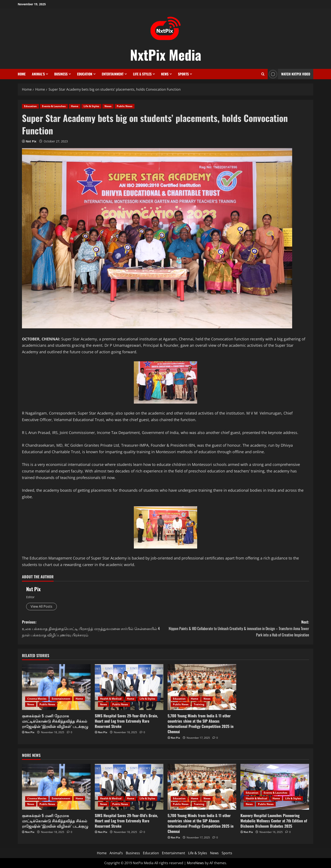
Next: (237, 629)
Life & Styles (142, 74)
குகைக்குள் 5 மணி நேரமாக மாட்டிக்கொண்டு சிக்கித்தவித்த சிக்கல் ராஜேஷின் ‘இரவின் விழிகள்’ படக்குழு (55, 721)
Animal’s (38, 74)
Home (22, 74)
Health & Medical (111, 699)
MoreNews (195, 863)
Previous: (94, 629)
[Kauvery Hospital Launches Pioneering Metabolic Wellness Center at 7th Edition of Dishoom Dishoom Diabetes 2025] (275, 787)
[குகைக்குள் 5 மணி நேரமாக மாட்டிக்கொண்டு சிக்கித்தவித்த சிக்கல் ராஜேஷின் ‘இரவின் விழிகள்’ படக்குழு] (56, 687)
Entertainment (113, 74)
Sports (183, 74)
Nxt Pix (31, 141)
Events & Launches (54, 106)
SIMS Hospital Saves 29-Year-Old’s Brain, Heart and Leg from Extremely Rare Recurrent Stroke (126, 721)
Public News (125, 106)
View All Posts (41, 606)
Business (61, 74)
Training (199, 704)
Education (85, 74)
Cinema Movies (37, 699)
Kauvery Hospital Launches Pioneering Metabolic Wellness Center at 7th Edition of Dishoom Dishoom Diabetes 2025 (274, 821)
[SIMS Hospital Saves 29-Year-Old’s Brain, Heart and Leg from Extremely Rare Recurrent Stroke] (129, 687)
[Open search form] (263, 74)
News (165, 74)
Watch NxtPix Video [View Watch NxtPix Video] (289, 74)
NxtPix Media (166, 55)
